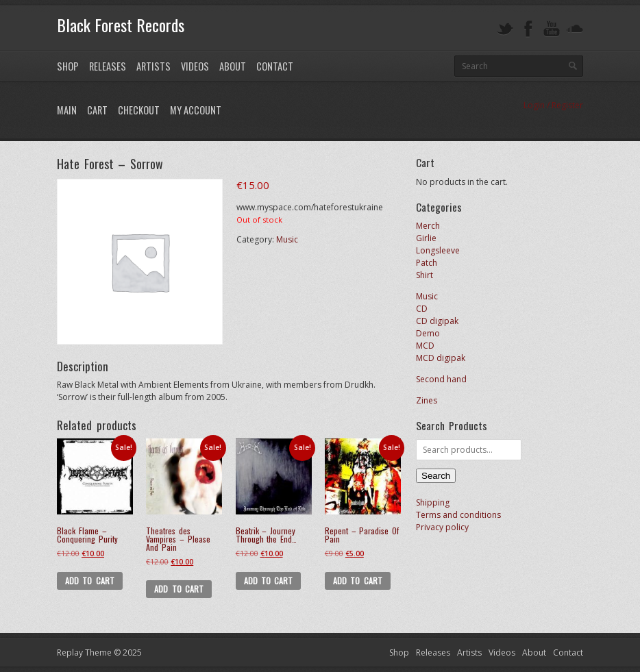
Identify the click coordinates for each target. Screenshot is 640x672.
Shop (68, 66)
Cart (97, 110)
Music (287, 239)
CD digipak (437, 321)
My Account (196, 110)
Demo (428, 333)
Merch (428, 226)
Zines (427, 400)
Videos (195, 66)
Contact (275, 66)
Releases (108, 66)
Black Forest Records (121, 25)
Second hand (441, 379)
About (233, 66)
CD (422, 309)
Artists (153, 66)
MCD (425, 346)
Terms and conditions (458, 515)
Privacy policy (442, 527)
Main (67, 110)
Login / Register (553, 105)
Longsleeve (438, 250)
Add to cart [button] (90, 581)
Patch (427, 263)
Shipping (433, 502)
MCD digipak (441, 358)
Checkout (139, 110)
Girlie (426, 238)
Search (436, 476)
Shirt (424, 275)
